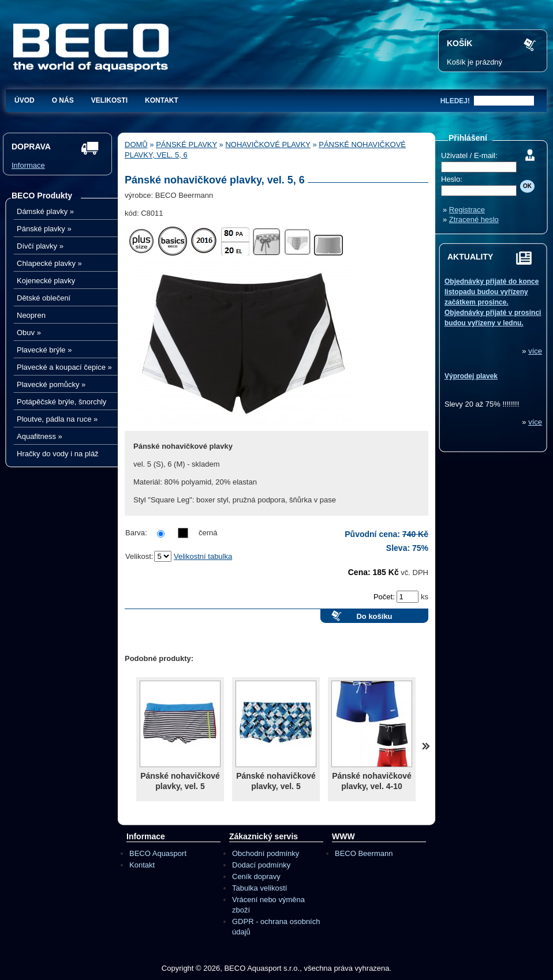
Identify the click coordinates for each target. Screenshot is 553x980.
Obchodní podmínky (266, 853)
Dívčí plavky (40, 246)
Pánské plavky (44, 229)
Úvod (25, 100)
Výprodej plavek (471, 376)
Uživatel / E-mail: (469, 155)
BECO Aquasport (158, 853)
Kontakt (162, 100)
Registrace (467, 210)
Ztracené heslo (474, 219)
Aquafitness (40, 436)
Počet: (385, 597)
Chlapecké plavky (49, 263)
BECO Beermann (364, 853)
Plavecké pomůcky (51, 384)
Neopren (31, 315)
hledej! (455, 101)
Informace (28, 165)
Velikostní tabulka (203, 556)
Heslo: (452, 179)
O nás (63, 100)
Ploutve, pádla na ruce (57, 419)
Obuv (29, 333)
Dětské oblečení (44, 298)
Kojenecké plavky (46, 281)
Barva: (136, 533)
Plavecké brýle (44, 350)
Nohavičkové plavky (268, 144)
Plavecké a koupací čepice (64, 367)
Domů (136, 144)
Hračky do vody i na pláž (58, 454)
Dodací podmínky (261, 865)
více (535, 351)
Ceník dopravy (256, 876)
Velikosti (109, 100)
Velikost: (139, 556)
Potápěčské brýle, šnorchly (61, 402)
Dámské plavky (45, 211)
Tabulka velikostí (259, 888)
